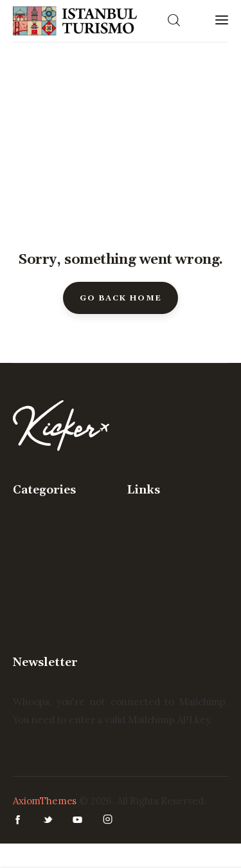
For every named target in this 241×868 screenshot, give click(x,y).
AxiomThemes (45, 801)
